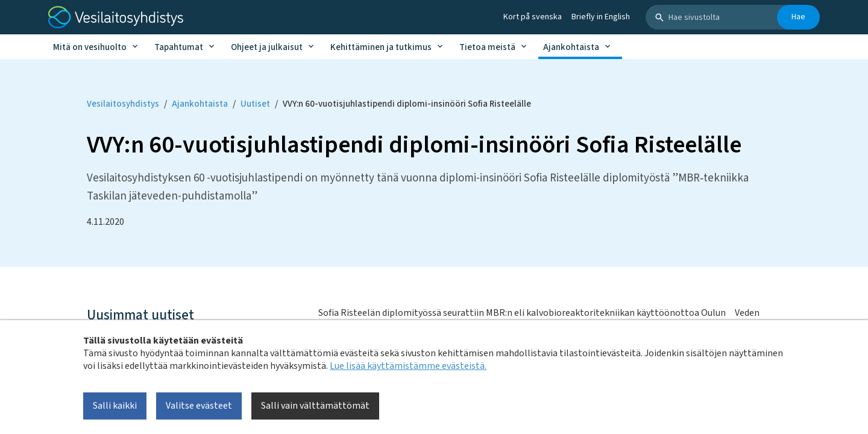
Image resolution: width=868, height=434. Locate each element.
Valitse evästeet (199, 406)
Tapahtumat (179, 47)
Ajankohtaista (571, 47)
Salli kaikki (115, 406)
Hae (798, 17)
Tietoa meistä (487, 47)
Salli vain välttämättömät (315, 406)
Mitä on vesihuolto (90, 47)
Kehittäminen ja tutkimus (381, 47)
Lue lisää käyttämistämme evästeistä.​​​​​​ (408, 366)
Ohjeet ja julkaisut (267, 47)
